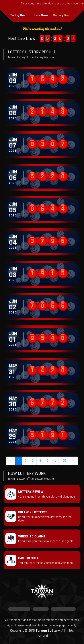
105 (64, 461)
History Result (63, 15)
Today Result (20, 15)
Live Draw (41, 15)
